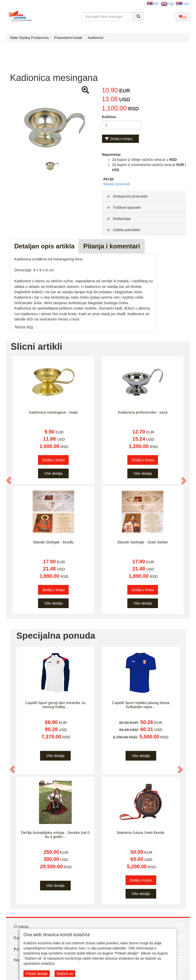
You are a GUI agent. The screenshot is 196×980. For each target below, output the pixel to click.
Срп (182, 4)
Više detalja (53, 473)
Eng (167, 4)
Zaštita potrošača (123, 230)
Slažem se (65, 974)
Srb (153, 4)
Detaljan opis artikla (44, 246)
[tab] (144, 196)
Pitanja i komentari (112, 246)
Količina (109, 117)
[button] (9, 480)
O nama (21, 927)
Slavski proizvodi (116, 184)
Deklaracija (118, 219)
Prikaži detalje (37, 974)
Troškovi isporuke (123, 207)
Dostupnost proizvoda (126, 196)
